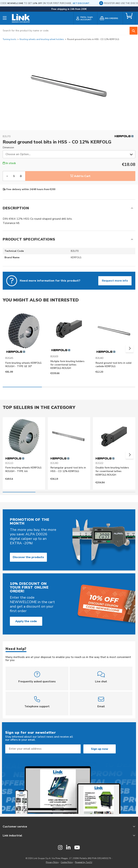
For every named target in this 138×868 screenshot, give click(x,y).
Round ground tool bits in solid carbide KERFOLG (113, 365)
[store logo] (21, 19)
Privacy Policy (52, 862)
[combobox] (69, 31)
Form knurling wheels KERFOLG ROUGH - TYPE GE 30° (23, 365)
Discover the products (28, 557)
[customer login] (85, 19)
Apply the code (26, 621)
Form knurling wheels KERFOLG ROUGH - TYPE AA (23, 469)
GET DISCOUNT (92, 3)
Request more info (115, 281)
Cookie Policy (67, 862)
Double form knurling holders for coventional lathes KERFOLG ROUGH (112, 471)
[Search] (134, 31)
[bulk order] (110, 19)
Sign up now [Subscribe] (100, 749)
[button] (130, 348)
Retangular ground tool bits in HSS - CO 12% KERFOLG (68, 469)
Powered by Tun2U (84, 862)
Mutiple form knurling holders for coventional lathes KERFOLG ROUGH (67, 365)
